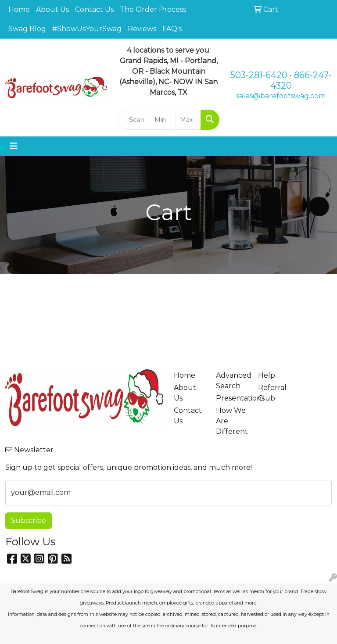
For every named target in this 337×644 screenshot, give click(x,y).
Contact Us (94, 9)
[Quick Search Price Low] (163, 120)
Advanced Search (232, 381)
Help (267, 375)
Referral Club (272, 393)
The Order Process (153, 9)
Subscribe (29, 521)
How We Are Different (232, 421)
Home (19, 9)
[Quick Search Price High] (188, 120)
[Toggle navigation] (14, 146)
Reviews (142, 29)
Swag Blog (27, 29)
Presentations (232, 398)
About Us (52, 9)
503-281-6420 (259, 75)
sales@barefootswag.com (281, 96)
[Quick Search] (134, 120)
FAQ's (172, 29)
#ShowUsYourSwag (87, 29)
